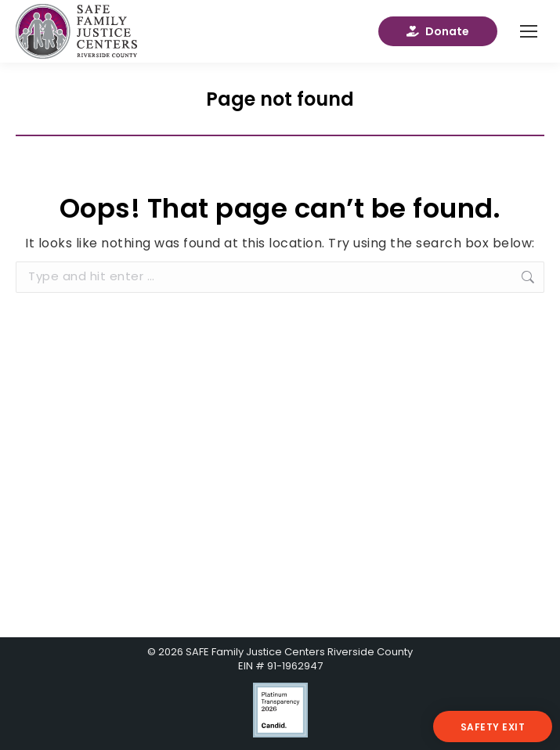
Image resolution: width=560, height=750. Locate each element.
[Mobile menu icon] (529, 31)
